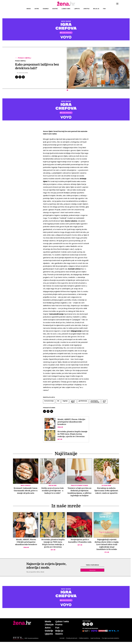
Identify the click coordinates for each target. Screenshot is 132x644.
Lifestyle (86, 9)
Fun (104, 9)
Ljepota (77, 9)
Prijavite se (92, 572)
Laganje (65, 401)
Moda (29, 9)
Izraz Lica (104, 401)
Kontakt (62, 640)
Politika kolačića (84, 640)
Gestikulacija (83, 401)
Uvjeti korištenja (95, 640)
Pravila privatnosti (72, 640)
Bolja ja (96, 9)
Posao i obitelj (25, 58)
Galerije (46, 9)
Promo (59, 627)
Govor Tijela (73, 401)
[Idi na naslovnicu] (66, 6)
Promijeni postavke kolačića (110, 640)
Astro (37, 9)
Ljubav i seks (66, 9)
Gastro (55, 9)
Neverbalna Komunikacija (95, 401)
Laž (58, 401)
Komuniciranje (49, 401)
